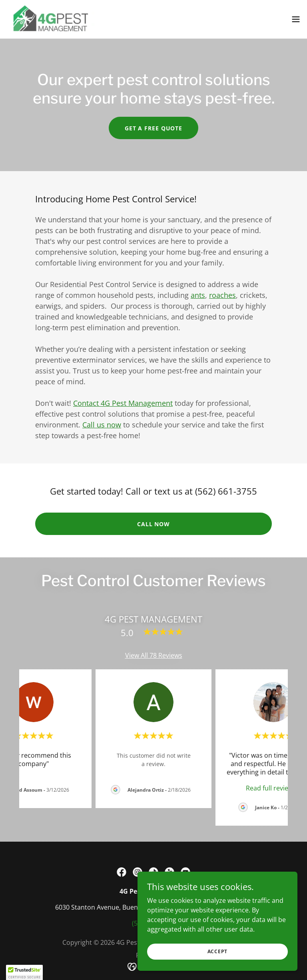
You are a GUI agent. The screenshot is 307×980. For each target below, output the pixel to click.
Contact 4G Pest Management (123, 403)
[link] (50, 19)
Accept (218, 951)
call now (153, 524)
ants (198, 295)
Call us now (102, 425)
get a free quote (153, 128)
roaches (222, 295)
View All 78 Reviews (154, 655)
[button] (296, 19)
